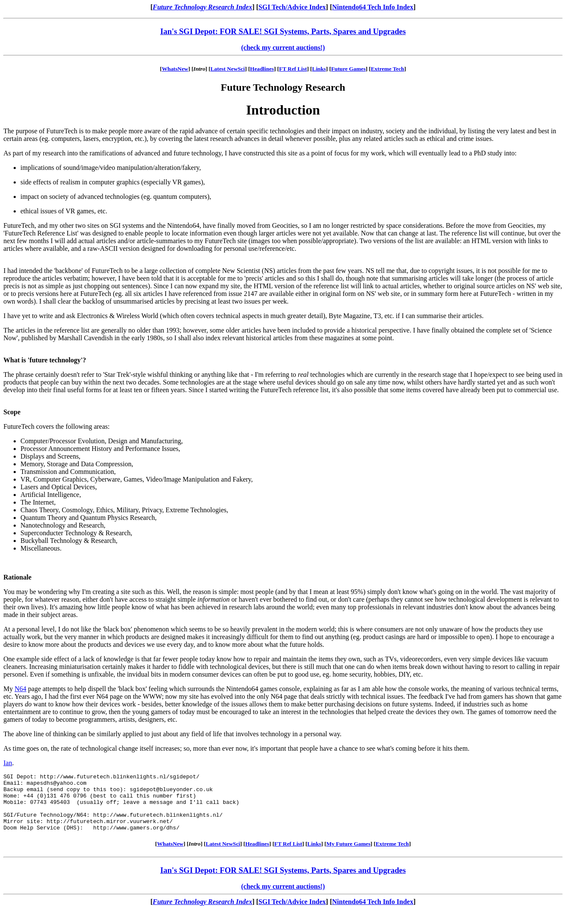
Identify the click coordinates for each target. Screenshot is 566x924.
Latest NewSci (228, 69)
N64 (20, 689)
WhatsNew (175, 69)
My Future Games (348, 855)
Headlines (262, 69)
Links (319, 69)
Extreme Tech (388, 69)
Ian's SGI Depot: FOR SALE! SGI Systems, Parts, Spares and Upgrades (283, 31)
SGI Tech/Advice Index (292, 7)
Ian (8, 763)
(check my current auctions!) (283, 47)
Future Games (348, 69)
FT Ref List (293, 69)
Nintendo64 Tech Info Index (373, 7)
